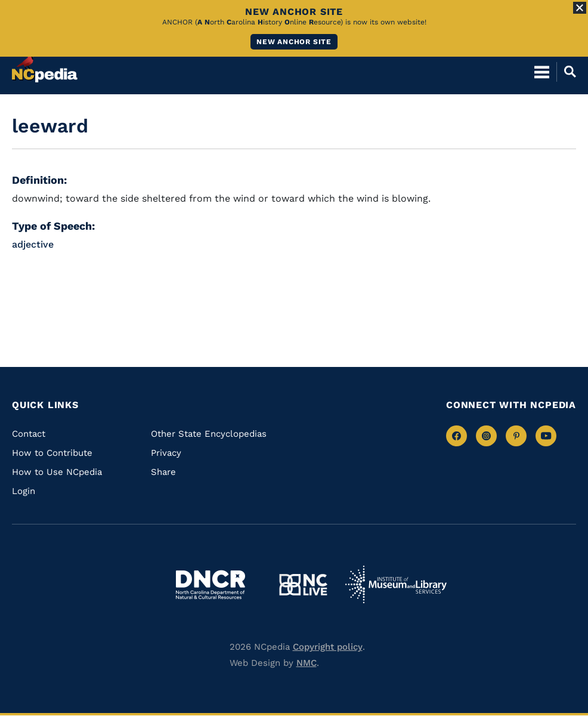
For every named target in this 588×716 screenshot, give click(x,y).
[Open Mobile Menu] (542, 72)
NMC (307, 663)
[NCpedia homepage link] (45, 66)
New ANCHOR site (294, 42)
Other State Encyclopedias (209, 434)
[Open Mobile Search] (566, 72)
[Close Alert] (580, 8)
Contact (29, 434)
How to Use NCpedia (57, 472)
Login (24, 491)
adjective (33, 244)
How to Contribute (52, 453)
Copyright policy (328, 647)
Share (163, 472)
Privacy (166, 453)
